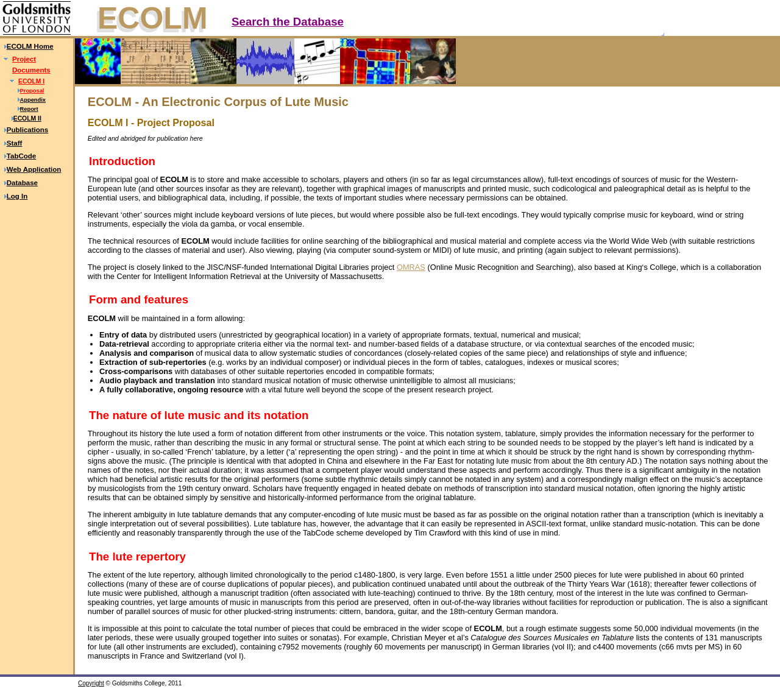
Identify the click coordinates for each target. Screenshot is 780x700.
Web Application (34, 169)
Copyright (91, 683)
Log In (17, 196)
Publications (27, 130)
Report (29, 109)
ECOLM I (31, 81)
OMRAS (411, 267)
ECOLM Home (30, 46)
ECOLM (153, 18)
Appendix (33, 100)
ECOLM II (27, 118)
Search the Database (288, 22)
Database (22, 183)
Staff (15, 143)
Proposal (32, 91)
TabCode (21, 156)
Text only (760, 29)
